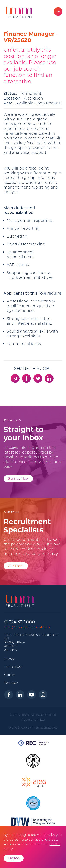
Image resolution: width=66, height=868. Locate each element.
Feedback (11, 683)
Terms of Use (13, 667)
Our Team (16, 566)
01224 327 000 (20, 622)
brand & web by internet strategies (33, 727)
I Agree (14, 858)
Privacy (9, 659)
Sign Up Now (18, 478)
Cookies (10, 675)
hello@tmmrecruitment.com (27, 627)
